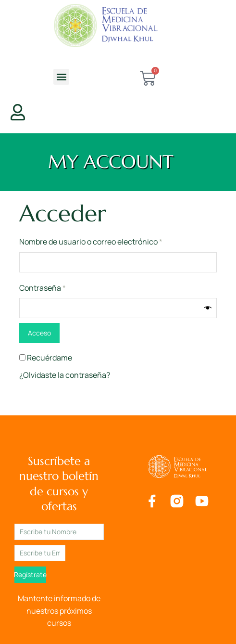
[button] (61, 77)
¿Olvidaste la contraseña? (65, 375)
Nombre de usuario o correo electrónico (110, 241)
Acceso (39, 333)
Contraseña (62, 288)
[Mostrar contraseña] (208, 308)
